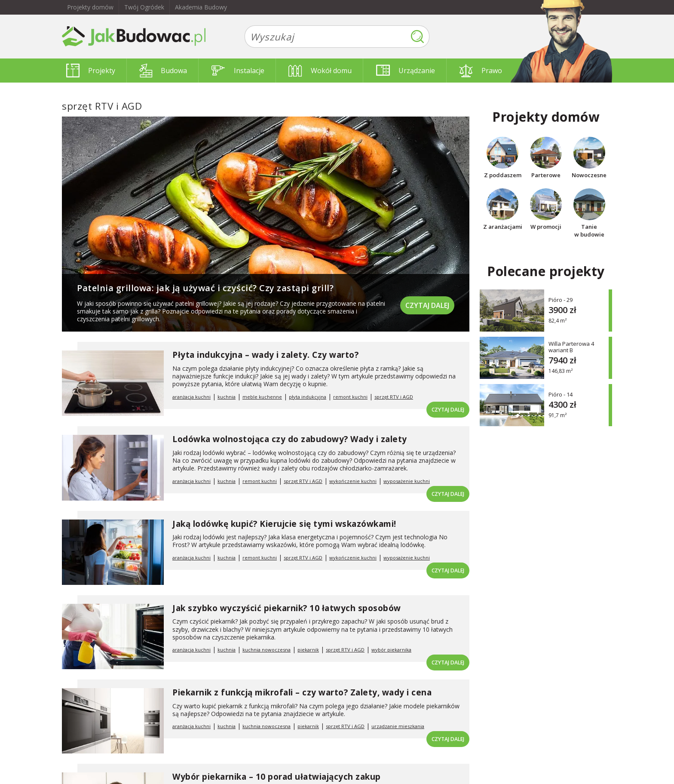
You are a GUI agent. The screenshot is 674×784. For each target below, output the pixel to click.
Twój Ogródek (144, 7)
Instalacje (238, 71)
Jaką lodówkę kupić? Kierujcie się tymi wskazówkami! (284, 524)
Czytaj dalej (427, 305)
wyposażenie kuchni (407, 481)
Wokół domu (320, 71)
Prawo (481, 71)
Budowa (163, 71)
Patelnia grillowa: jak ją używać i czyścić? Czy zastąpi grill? (205, 288)
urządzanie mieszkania (398, 726)
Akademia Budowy (201, 7)
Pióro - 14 (561, 394)
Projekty (91, 71)
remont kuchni (350, 397)
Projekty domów (90, 7)
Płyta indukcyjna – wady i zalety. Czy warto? (265, 355)
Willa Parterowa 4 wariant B (571, 347)
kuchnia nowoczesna (267, 650)
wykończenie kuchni (353, 481)
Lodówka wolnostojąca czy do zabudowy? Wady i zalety (290, 439)
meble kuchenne (262, 397)
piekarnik (308, 650)
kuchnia (227, 397)
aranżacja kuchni (191, 397)
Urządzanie (406, 71)
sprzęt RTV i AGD (394, 397)
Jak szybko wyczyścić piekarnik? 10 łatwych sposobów (287, 608)
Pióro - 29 (561, 300)
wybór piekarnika (391, 650)
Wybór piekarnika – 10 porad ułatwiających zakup (277, 777)
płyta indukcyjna (308, 397)
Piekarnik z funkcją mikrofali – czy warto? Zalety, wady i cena (302, 692)
